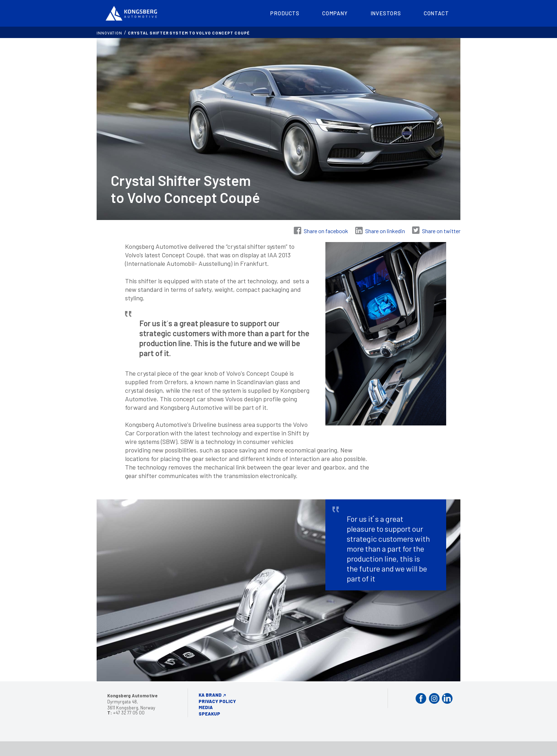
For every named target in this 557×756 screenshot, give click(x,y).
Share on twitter (441, 231)
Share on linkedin (385, 231)
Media (206, 707)
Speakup (209, 714)
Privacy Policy (217, 701)
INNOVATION (109, 33)
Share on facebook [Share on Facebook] (326, 231)
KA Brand (210, 695)
